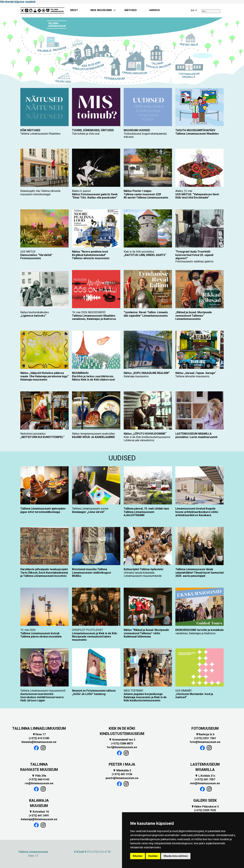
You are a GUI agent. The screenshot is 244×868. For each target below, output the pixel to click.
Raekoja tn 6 (205, 734)
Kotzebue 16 (39, 812)
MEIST (74, 10)
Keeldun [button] (153, 856)
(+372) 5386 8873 (122, 744)
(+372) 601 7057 (205, 779)
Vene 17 (39, 734)
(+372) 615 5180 (39, 738)
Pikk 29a (39, 776)
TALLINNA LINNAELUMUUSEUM (39, 728)
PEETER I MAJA (122, 764)
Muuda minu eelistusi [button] (176, 856)
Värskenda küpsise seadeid (18, 2)
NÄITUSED (131, 10)
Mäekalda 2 (122, 770)
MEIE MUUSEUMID (101, 10)
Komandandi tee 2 (122, 740)
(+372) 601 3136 (122, 774)
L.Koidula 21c (205, 776)
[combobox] (211, 11)
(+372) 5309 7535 (205, 810)
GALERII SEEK (205, 800)
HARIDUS (155, 10)
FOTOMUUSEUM (205, 728)
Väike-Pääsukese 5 (205, 807)
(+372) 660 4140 (39, 779)
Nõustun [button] (138, 856)
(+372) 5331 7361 (205, 738)
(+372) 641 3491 (39, 816)
